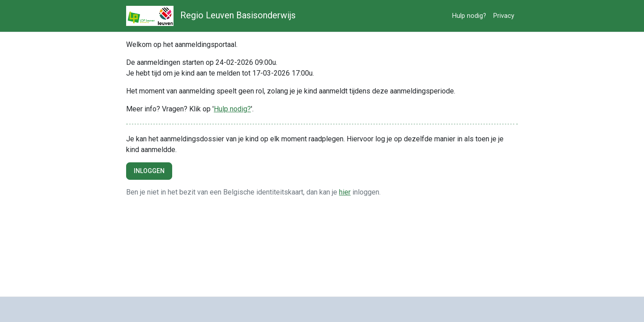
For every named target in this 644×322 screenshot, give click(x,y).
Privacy (504, 16)
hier (345, 192)
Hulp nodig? (469, 16)
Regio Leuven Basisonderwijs (211, 16)
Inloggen (149, 171)
